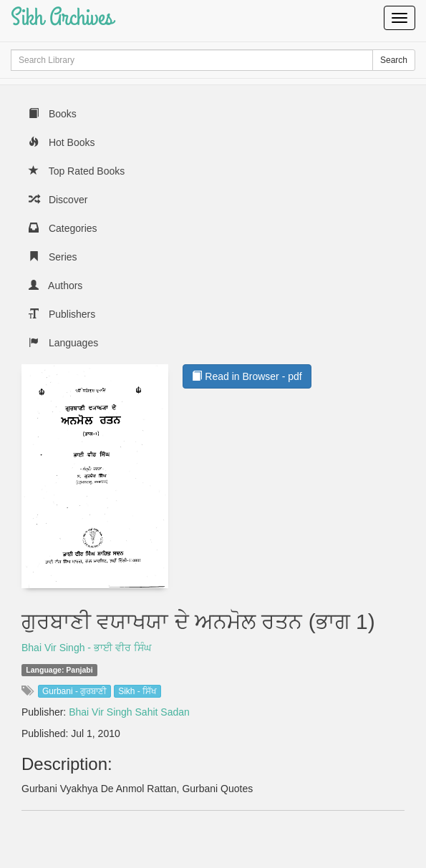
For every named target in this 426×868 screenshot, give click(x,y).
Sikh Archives (62, 18)
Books (53, 114)
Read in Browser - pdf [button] (247, 376)
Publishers (62, 314)
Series (53, 257)
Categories (63, 228)
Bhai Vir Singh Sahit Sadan (129, 712)
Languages (63, 343)
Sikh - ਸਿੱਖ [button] (137, 691)
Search (394, 60)
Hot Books (62, 142)
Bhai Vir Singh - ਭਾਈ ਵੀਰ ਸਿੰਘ (86, 648)
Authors (55, 286)
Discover (58, 200)
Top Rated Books (77, 171)
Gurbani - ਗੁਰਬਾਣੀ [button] (74, 691)
